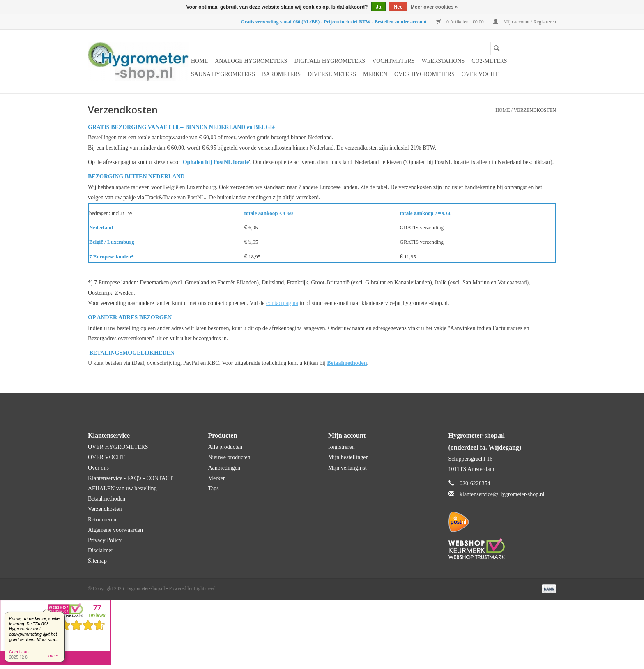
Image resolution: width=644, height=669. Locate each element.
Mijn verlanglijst (347, 468)
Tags (214, 488)
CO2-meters (489, 61)
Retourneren (102, 520)
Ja (378, 7)
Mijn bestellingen (348, 457)
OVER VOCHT (480, 74)
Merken (375, 74)
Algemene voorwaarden (115, 530)
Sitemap (97, 561)
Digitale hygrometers (330, 61)
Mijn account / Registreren (525, 22)
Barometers (281, 74)
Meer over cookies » (434, 7)
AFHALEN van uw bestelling (122, 488)
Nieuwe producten (229, 457)
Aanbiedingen (224, 468)
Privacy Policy (105, 540)
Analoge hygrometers (251, 61)
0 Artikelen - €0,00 (461, 22)
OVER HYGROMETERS (424, 74)
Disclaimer (100, 550)
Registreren (342, 447)
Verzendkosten (535, 110)
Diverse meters (332, 74)
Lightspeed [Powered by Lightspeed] (205, 588)
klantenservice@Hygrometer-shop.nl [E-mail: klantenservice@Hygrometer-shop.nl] (502, 494)
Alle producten (225, 447)
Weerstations (443, 61)
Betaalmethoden (107, 499)
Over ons (98, 468)
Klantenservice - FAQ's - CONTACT (130, 478)
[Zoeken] (523, 48)
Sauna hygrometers (223, 74)
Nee (398, 7)
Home (199, 61)
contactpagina (282, 303)
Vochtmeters (393, 61)
